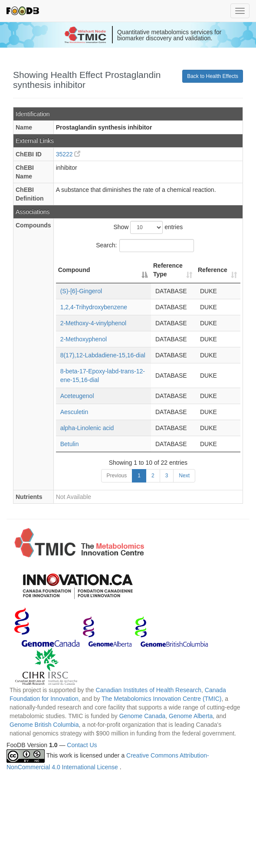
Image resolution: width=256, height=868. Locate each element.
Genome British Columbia (44, 725)
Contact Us (82, 745)
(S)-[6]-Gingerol (81, 291)
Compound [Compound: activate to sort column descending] (74, 270)
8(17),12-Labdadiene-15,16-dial (103, 355)
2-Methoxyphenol (84, 339)
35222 (68, 154)
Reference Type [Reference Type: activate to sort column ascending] (168, 270)
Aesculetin (74, 412)
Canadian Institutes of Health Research (148, 690)
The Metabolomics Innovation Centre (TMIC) (161, 699)
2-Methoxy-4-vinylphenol (94, 323)
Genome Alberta (191, 716)
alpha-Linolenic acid (87, 428)
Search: (145, 246)
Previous (117, 476)
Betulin (70, 444)
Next (184, 476)
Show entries (148, 227)
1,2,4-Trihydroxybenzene (94, 307)
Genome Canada (143, 716)
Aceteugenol (77, 396)
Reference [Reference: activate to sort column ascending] (213, 270)
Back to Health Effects (213, 76)
